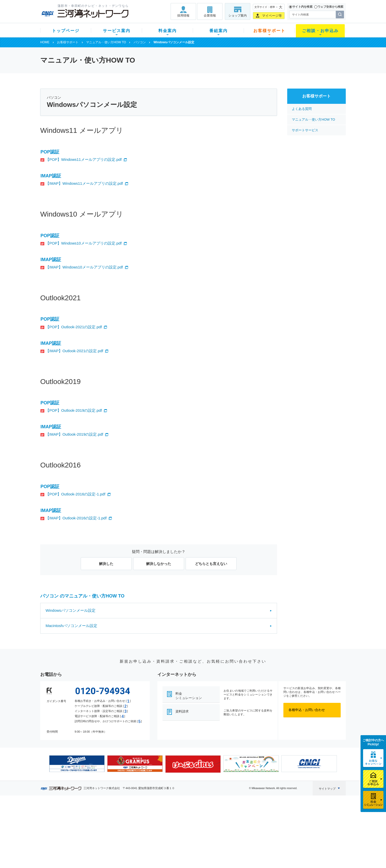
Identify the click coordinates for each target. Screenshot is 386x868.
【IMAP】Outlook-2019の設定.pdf (74, 434)
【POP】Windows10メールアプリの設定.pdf (84, 243)
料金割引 (143, 829)
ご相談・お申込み (320, 31)
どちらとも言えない (211, 564)
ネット (104, 822)
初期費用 (143, 816)
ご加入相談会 (260, 829)
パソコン (140, 42)
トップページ (66, 31)
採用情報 (183, 16)
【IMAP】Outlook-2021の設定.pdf (74, 351)
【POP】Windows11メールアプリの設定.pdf (84, 159)
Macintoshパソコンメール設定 (71, 626)
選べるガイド (71, 829)
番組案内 (218, 31)
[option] (77, 764)
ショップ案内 (238, 16)
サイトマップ (327, 789)
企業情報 (210, 16)
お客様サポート (269, 31)
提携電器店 (258, 822)
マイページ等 (272, 16)
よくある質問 (302, 109)
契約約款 (105, 855)
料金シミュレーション (189, 696)
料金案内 (168, 31)
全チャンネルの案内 (189, 834)
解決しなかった (159, 564)
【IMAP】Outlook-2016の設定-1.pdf (76, 518)
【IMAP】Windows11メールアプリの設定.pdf (84, 183)
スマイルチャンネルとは (192, 816)
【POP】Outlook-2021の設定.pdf (74, 327)
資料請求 (182, 711)
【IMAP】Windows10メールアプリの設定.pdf (84, 267)
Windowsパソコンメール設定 (71, 610)
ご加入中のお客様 (74, 822)
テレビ (104, 816)
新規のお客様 (71, 816)
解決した (106, 564)
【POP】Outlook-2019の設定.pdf (74, 410)
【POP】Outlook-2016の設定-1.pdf (75, 494)
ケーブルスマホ (110, 836)
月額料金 (143, 822)
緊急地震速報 (108, 842)
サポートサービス (305, 130)
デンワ (104, 829)
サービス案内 (117, 31)
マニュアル (220, 822)
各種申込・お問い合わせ (307, 710)
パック (141, 836)
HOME (45, 42)
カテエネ (105, 849)
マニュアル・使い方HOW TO (106, 42)
